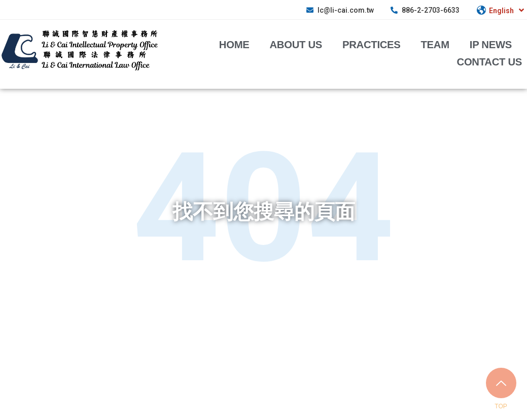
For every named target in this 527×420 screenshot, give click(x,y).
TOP (501, 406)
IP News (491, 44)
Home (234, 44)
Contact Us (489, 61)
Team (435, 44)
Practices (372, 44)
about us (296, 44)
